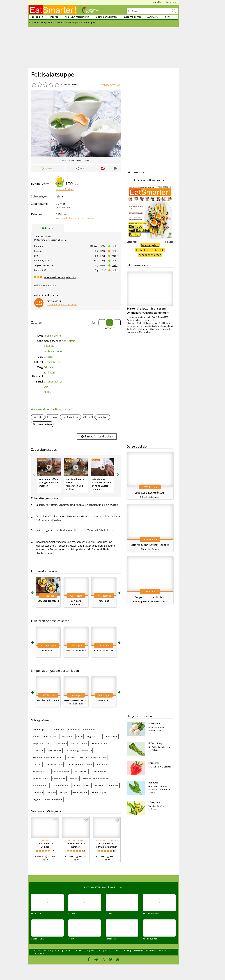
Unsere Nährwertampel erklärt (60, 277)
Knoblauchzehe (53, 351)
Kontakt (67, 951)
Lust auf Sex (81, 771)
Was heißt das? (65, 189)
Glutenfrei (73, 730)
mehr (115, 246)
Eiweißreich (48, 651)
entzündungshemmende (79, 750)
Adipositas (38, 743)
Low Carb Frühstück (48, 601)
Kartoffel (38, 417)
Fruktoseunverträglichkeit (93, 757)
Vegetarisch (93, 737)
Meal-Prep (104, 700)
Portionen (110, 328)
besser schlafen (79, 743)
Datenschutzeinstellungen (117, 951)
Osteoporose (59, 778)
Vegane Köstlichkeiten (150, 597)
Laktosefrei (66, 737)
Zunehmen (113, 785)
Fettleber (71, 757)
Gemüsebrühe (52, 362)
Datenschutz (96, 951)
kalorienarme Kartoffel (45, 737)
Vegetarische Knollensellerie (48, 799)
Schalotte (49, 346)
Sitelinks (58, 951)
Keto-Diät (104, 601)
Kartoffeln (69, 341)
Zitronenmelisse (53, 382)
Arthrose (62, 743)
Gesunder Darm (54, 764)
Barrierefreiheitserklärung (144, 951)
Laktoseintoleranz (62, 771)
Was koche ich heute (48, 700)
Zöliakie (99, 785)
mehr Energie (99, 771)
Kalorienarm (90, 730)
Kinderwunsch (40, 771)
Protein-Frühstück (104, 651)
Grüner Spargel (156, 743)
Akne (51, 743)
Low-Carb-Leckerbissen (150, 493)
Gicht (90, 764)
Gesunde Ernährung (77, 17)
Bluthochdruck (99, 743)
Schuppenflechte (59, 785)
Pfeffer (47, 392)
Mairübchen (155, 723)
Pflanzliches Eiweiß (76, 651)
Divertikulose (55, 750)
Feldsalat (49, 367)
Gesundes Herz (75, 764)
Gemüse (51, 792)
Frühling (38, 17)
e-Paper (169, 242)
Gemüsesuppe (80, 792)
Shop (168, 17)
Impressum (84, 951)
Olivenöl (48, 357)
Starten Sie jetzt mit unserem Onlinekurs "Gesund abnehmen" (150, 293)
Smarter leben (132, 17)
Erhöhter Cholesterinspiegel (48, 757)
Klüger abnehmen (106, 17)
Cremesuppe (40, 730)
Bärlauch (153, 783)
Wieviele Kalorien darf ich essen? (75, 218)
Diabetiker (38, 750)
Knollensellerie (52, 336)
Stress (87, 785)
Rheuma (74, 778)
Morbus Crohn (40, 778)
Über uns (38, 951)
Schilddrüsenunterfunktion (97, 778)
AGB (75, 951)
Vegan (79, 737)
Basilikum (49, 373)
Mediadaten (164, 951)
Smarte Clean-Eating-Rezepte (150, 545)
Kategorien (39, 953)
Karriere (48, 951)
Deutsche (38, 792)
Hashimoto (103, 764)
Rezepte (54, 17)
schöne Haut (39, 785)
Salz (46, 387)
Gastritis (37, 764)
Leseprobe (132, 242)
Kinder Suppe (99, 792)
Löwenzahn (154, 802)
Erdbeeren (154, 763)
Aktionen (153, 17)
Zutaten (37, 322)
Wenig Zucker (111, 737)
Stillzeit (76, 785)
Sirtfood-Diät (57, 730)
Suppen (64, 792)
